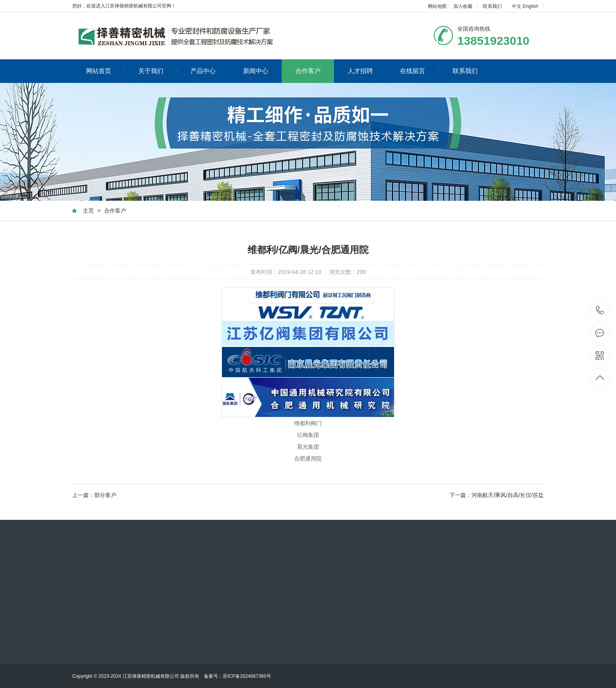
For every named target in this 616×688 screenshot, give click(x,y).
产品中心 (210, 71)
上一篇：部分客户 (94, 495)
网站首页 (105, 71)
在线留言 (419, 71)
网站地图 (437, 6)
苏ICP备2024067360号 (247, 676)
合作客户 (308, 71)
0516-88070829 (600, 311)
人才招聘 (367, 71)
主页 (88, 211)
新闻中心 (263, 71)
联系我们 (492, 6)
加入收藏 (463, 6)
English (531, 6)
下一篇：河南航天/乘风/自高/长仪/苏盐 (497, 495)
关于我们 (158, 71)
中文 (517, 6)
